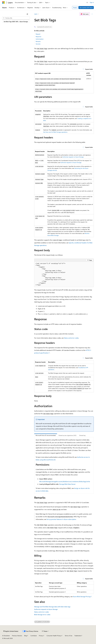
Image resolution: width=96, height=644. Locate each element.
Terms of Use (68, 636)
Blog (26, 636)
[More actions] (92, 14)
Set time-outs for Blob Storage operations (55, 132)
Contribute (34, 636)
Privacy (41, 636)
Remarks (38, 41)
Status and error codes (71, 338)
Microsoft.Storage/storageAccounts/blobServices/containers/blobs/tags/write (65, 481)
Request (38, 34)
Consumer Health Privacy (54, 636)
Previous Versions (17, 636)
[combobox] (16, 18)
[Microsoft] (3, 3)
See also (38, 44)
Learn (36, 14)
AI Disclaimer (6, 636)
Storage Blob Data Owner (67, 484)
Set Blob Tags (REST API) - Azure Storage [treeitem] (16, 22)
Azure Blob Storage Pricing (82, 596)
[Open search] (87, 3)
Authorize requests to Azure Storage (73, 157)
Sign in (92, 2)
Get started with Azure (86, 8)
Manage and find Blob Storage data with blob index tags (52, 607)
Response (38, 37)
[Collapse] (27, 14)
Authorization (40, 39)
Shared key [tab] (82, 435)
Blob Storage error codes (42, 614)
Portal (75, 8)
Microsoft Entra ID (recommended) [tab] (46, 435)
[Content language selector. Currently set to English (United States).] (11, 631)
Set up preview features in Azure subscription (61, 519)
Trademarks (78, 636)
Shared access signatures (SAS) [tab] (67, 435)
